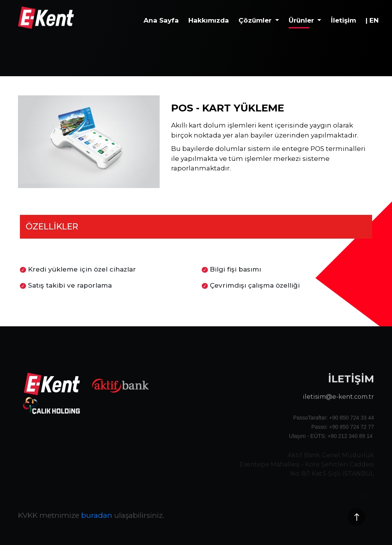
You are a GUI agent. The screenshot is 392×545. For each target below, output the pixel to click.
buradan (97, 515)
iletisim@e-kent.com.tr (338, 406)
